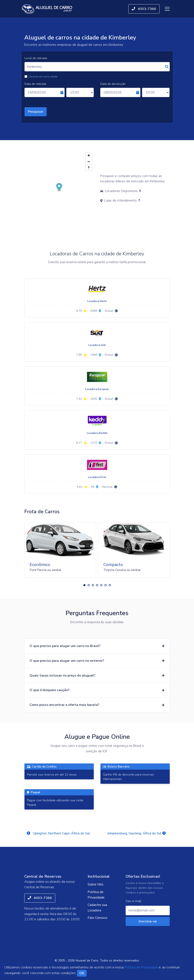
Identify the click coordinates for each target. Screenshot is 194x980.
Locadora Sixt (97, 345)
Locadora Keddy (97, 433)
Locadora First (97, 477)
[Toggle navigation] (167, 9)
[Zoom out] (89, 162)
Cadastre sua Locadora (97, 908)
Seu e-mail (134, 901)
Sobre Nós (96, 884)
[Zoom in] (89, 155)
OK (82, 973)
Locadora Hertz (97, 301)
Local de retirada (36, 58)
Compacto (113, 565)
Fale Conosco (98, 918)
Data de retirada (35, 84)
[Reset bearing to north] (89, 168)
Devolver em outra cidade (43, 77)
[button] (84, 585)
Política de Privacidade (96, 895)
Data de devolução (113, 84)
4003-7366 (144, 9)
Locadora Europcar (97, 389)
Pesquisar (36, 112)
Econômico (40, 565)
